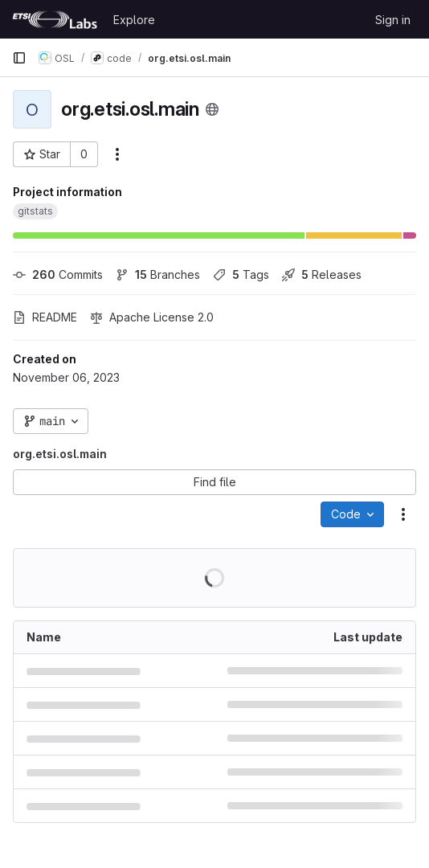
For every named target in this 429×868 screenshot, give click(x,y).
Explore (134, 20)
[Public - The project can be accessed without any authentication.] (212, 109)
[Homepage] (55, 19)
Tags (241, 274)
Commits (58, 274)
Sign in (393, 20)
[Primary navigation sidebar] (19, 58)
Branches (158, 274)
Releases (322, 274)
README (45, 317)
